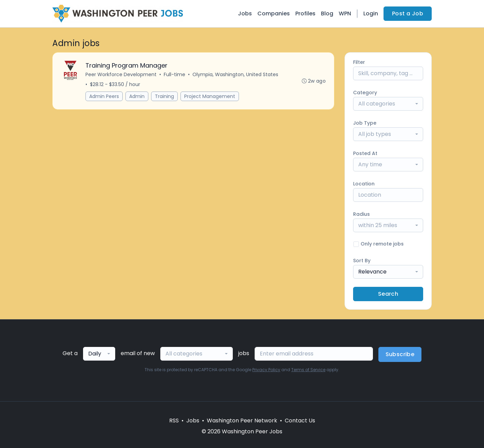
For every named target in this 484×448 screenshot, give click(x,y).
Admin (137, 96)
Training (164, 96)
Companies (274, 13)
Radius (361, 214)
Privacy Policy (266, 370)
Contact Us (300, 421)
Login (371, 13)
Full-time (174, 74)
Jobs (245, 13)
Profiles (305, 13)
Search (388, 294)
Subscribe (400, 354)
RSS (174, 421)
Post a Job (408, 13)
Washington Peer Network (242, 421)
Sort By (362, 261)
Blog (327, 13)
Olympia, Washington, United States (235, 74)
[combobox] (388, 104)
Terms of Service (308, 370)
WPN (345, 13)
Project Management (210, 96)
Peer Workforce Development (121, 74)
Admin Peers (104, 96)
